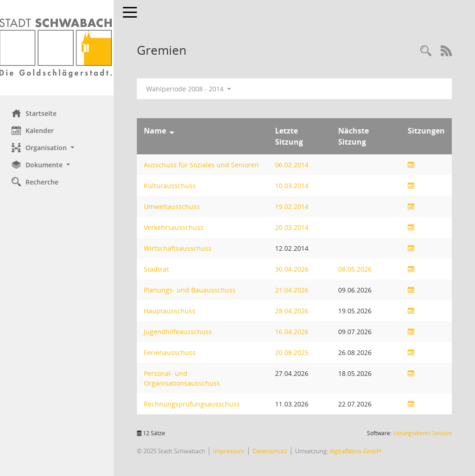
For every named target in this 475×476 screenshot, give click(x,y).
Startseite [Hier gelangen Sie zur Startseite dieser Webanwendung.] (36, 113)
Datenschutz (272, 451)
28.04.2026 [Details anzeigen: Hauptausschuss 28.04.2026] (293, 311)
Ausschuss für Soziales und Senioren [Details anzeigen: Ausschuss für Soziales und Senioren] (204, 165)
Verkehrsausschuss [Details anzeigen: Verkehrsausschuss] (176, 227)
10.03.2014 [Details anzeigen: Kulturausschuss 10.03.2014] (293, 186)
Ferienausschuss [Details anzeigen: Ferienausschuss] (172, 352)
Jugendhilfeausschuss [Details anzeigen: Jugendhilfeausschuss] (180, 332)
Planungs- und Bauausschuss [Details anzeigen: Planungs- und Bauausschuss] (192, 290)
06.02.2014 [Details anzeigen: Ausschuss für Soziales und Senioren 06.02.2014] (293, 165)
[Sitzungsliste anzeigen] (411, 165)
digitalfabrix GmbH (358, 451)
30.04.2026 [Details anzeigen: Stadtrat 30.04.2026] (293, 269)
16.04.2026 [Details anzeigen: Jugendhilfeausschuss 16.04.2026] (293, 332)
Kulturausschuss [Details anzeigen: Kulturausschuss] (172, 186)
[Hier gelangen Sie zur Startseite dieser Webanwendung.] (58, 48)
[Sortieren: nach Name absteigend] (174, 131)
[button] (58, 148)
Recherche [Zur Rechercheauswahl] (37, 182)
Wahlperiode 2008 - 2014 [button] (191, 89)
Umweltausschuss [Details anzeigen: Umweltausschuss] (174, 206)
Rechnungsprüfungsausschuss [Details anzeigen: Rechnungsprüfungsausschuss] (194, 404)
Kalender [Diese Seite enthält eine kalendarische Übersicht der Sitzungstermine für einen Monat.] (35, 130)
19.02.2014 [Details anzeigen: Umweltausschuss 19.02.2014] (293, 206)
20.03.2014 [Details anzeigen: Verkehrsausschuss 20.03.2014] (293, 227)
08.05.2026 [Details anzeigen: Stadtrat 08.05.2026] (356, 269)
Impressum (231, 451)
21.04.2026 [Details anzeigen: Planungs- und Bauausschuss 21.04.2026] (293, 290)
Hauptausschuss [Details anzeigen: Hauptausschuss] (172, 311)
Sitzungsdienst (422, 433)
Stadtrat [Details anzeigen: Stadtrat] (159, 269)
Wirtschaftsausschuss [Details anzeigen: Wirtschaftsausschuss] (180, 248)
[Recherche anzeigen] (426, 51)
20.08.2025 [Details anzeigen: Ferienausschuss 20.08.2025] (293, 352)
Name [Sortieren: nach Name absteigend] (157, 131)
